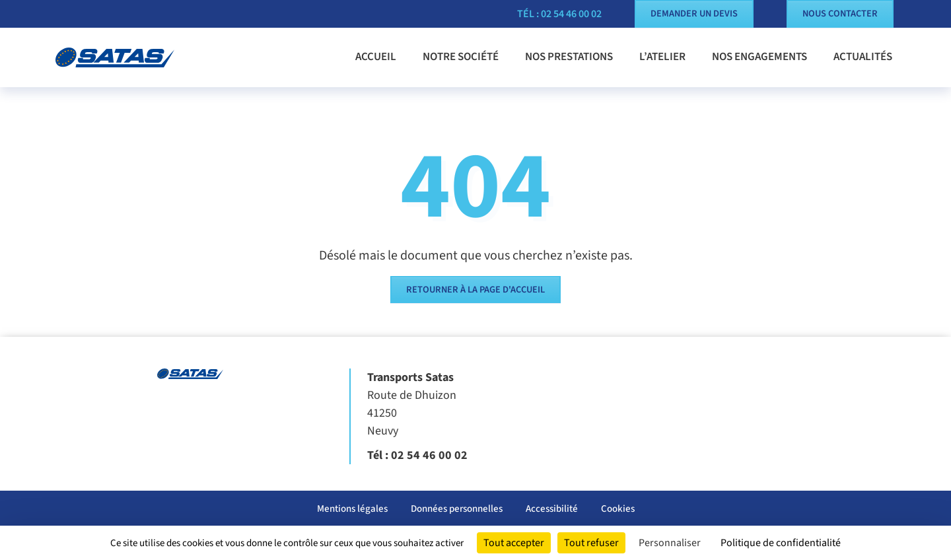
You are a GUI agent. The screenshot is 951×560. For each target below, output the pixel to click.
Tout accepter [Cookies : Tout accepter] (514, 543)
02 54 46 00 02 (571, 14)
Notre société (461, 57)
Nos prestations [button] (569, 57)
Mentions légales (352, 509)
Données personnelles (457, 509)
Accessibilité (552, 509)
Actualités (863, 57)
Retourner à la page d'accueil (475, 290)
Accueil (376, 57)
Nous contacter (840, 14)
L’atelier (662, 57)
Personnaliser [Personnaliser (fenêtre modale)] (670, 543)
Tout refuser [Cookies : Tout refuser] (591, 543)
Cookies (618, 509)
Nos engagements (759, 57)
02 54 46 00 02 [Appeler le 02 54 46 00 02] (429, 455)
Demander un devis (694, 14)
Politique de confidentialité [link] (781, 543)
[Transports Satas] (125, 57)
